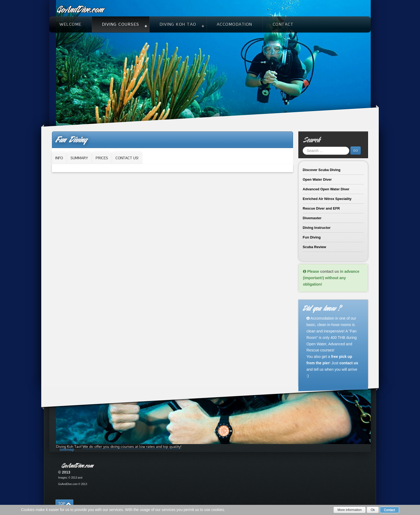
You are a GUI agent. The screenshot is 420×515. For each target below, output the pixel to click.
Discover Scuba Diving (322, 170)
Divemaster (312, 218)
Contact (389, 510)
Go (356, 150)
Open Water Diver (317, 179)
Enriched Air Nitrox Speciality (327, 199)
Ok (373, 510)
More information (350, 510)
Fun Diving (312, 237)
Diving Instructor (317, 228)
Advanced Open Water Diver (326, 189)
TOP (62, 504)
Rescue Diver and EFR (321, 208)
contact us (329, 271)
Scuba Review (314, 247)
